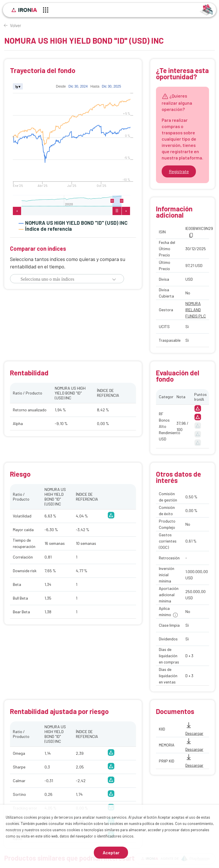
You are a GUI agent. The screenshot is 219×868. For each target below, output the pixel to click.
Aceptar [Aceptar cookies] (111, 852)
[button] (114, 279)
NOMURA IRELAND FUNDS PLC (196, 310)
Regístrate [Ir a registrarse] (179, 171)
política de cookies (158, 824)
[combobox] (58, 279)
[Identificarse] (206, 9)
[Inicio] (24, 10)
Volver (16, 25)
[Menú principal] (46, 11)
